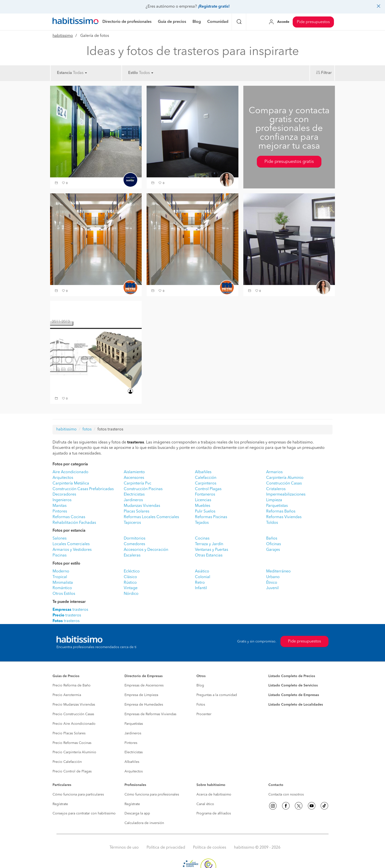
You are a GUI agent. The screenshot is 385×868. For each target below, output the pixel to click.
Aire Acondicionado (70, 472)
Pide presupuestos (313, 22)
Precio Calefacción (67, 762)
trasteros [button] (70, 610)
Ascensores (134, 478)
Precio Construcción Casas (73, 714)
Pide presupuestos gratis (289, 162)
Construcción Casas (284, 484)
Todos (146, 73)
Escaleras (132, 555)
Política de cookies (210, 848)
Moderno (61, 571)
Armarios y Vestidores (72, 550)
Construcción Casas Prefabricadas (83, 489)
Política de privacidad (166, 848)
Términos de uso (124, 848)
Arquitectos (63, 478)
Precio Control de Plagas (72, 771)
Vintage (131, 588)
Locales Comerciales (71, 544)
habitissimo (63, 36)
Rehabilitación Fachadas (74, 523)
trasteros (67, 615)
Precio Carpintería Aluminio (74, 752)
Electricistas (134, 495)
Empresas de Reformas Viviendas (150, 714)
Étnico (272, 583)
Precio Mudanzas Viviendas (74, 705)
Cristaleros (276, 489)
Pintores (60, 512)
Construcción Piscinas (143, 489)
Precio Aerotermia (67, 695)
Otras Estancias (209, 555)
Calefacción (206, 478)
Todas (80, 73)
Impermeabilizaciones (286, 495)
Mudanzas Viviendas (142, 506)
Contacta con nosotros (286, 795)
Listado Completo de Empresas (294, 695)
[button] (57, 183)
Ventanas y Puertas (212, 550)
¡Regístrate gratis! (214, 7)
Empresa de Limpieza (141, 695)
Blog (200, 685)
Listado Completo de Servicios (293, 685)
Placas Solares (137, 512)
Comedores (134, 544)
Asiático (202, 571)
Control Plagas (208, 489)
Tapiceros (132, 523)
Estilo (133, 73)
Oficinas (274, 544)
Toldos (272, 523)
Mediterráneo (278, 571)
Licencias (203, 500)
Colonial (203, 577)
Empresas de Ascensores (144, 685)
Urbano (273, 577)
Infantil (201, 588)
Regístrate (60, 804)
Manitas (60, 506)
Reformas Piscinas (211, 517)
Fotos (201, 705)
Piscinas (60, 555)
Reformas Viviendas (284, 517)
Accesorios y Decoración (146, 550)
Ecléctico (132, 571)
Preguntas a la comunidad (217, 695)
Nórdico (131, 594)
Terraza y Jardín (209, 544)
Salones (60, 539)
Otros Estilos (64, 594)
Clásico (130, 577)
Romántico (62, 588)
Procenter (204, 714)
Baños (272, 539)
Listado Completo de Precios (292, 676)
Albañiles (203, 472)
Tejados (202, 523)
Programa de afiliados (214, 813)
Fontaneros (205, 495)
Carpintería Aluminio (285, 478)
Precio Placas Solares (69, 733)
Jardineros (133, 500)
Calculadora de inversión (144, 823)
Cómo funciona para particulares (78, 795)
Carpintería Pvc (137, 484)
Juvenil (272, 588)
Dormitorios (135, 539)
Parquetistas (277, 506)
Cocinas (202, 539)
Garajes (273, 550)
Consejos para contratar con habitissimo (84, 813)
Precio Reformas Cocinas (72, 743)
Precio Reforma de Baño (72, 685)
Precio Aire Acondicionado (74, 724)
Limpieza (274, 500)
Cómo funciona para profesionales (152, 795)
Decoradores (64, 495)
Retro (200, 583)
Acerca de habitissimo (214, 795)
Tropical (60, 577)
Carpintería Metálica (71, 484)
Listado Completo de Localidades (296, 705)
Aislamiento (134, 472)
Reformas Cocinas (69, 517)
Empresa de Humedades (144, 705)
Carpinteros (206, 484)
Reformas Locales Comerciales (151, 517)
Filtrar (326, 73)
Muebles (203, 506)
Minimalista (63, 583)
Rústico (130, 583)
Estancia (64, 73)
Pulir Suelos (205, 512)
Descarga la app (137, 813)
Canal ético (205, 804)
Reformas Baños (281, 512)
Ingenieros (62, 500)
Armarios (274, 472)
